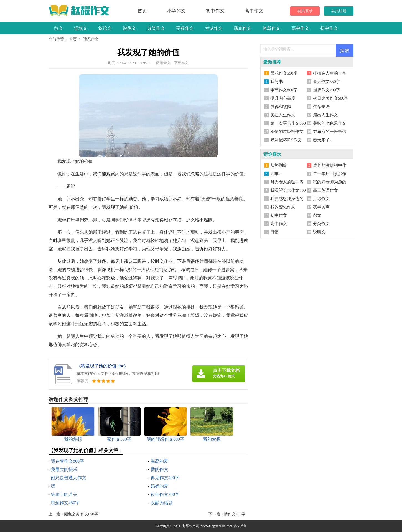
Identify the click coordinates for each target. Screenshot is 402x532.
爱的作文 (159, 469)
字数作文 (185, 28)
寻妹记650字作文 (286, 140)
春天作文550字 (327, 82)
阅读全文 (163, 63)
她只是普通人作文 (68, 478)
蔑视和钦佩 (281, 107)
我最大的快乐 (64, 469)
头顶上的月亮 (64, 494)
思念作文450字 (65, 503)
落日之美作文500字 (331, 98)
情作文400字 (235, 514)
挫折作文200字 (327, 90)
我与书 (277, 82)
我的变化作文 (283, 207)
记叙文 (81, 28)
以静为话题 (162, 503)
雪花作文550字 (284, 73)
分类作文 (156, 28)
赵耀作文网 (191, 526)
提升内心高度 (283, 98)
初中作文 (215, 11)
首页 (142, 11)
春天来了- (322, 140)
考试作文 (214, 28)
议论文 (105, 28)
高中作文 (254, 11)
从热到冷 (279, 165)
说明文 (129, 28)
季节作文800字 (284, 90)
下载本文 (181, 63)
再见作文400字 (165, 478)
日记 (274, 232)
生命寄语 (321, 107)
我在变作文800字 (67, 461)
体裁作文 (271, 28)
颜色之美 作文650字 (81, 514)
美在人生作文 (283, 115)
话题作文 (243, 28)
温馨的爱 (159, 461)
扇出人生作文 (325, 115)
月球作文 (321, 199)
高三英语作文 (325, 190)
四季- (275, 174)
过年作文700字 (165, 494)
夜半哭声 (321, 207)
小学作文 (176, 11)
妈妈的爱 (159, 486)
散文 (58, 28)
